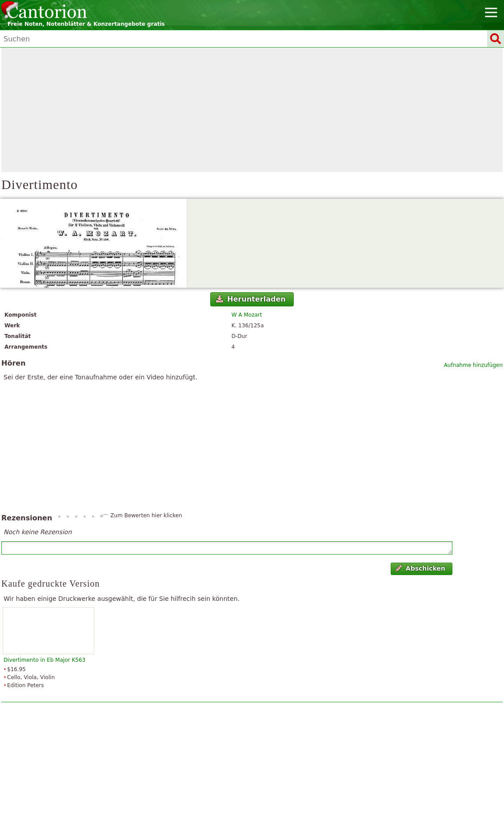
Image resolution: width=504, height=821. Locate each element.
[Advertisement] (252, 110)
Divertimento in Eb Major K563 (44, 660)
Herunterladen (251, 299)
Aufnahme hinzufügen (473, 365)
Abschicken (420, 568)
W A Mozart (247, 315)
